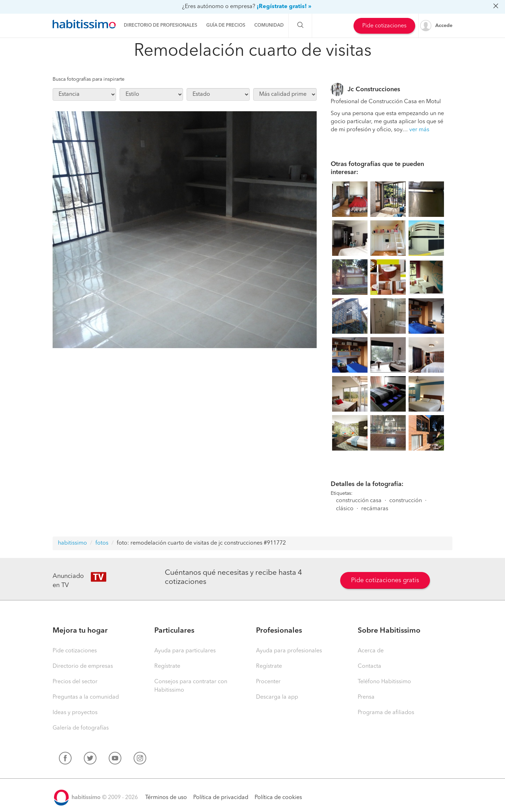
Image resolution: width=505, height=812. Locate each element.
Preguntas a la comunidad (86, 697)
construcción (406, 501)
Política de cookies (278, 798)
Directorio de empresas (83, 666)
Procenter (268, 682)
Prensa (366, 697)
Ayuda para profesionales (289, 651)
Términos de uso (166, 798)
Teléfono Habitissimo (384, 682)
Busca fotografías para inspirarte (89, 79)
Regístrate (167, 666)
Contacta (369, 666)
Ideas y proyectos (75, 713)
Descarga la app (277, 697)
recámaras (375, 509)
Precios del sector (75, 682)
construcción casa (359, 501)
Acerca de (371, 651)
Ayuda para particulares (185, 651)
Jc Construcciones (374, 89)
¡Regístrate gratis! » (284, 7)
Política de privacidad (221, 798)
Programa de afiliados (386, 713)
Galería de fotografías (81, 728)
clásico (345, 509)
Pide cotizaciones (384, 26)
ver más (419, 130)
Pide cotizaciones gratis (385, 580)
